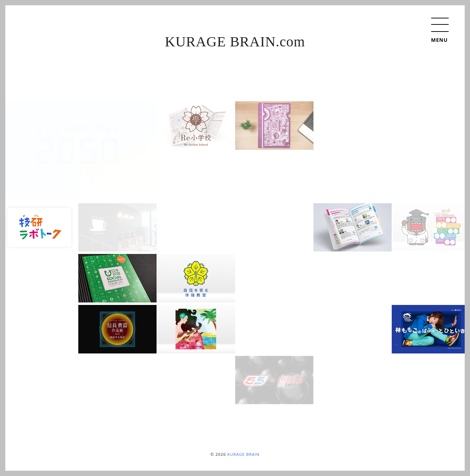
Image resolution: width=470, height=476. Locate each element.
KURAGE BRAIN (244, 454)
